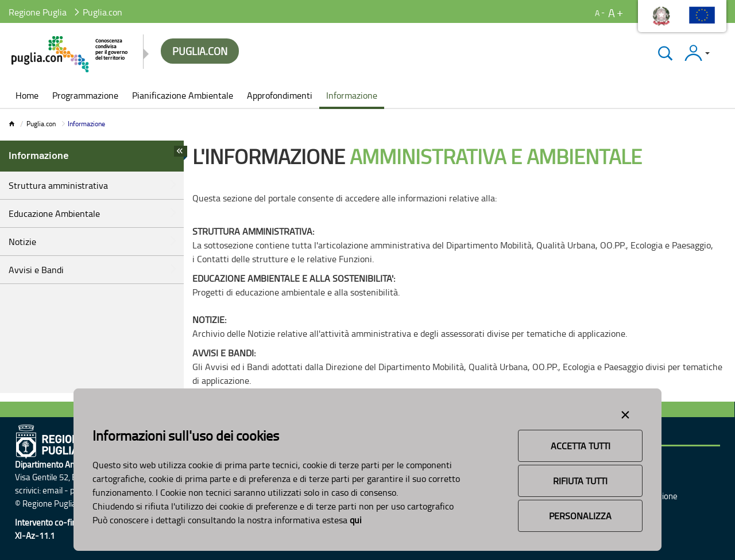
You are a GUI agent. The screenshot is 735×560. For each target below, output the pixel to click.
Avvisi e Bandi (36, 270)
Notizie (22, 242)
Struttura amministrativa (58, 185)
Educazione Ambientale (54, 213)
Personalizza (580, 516)
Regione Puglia (38, 12)
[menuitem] (27, 96)
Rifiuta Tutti (580, 481)
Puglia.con (41, 124)
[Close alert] (625, 413)
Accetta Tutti (581, 446)
